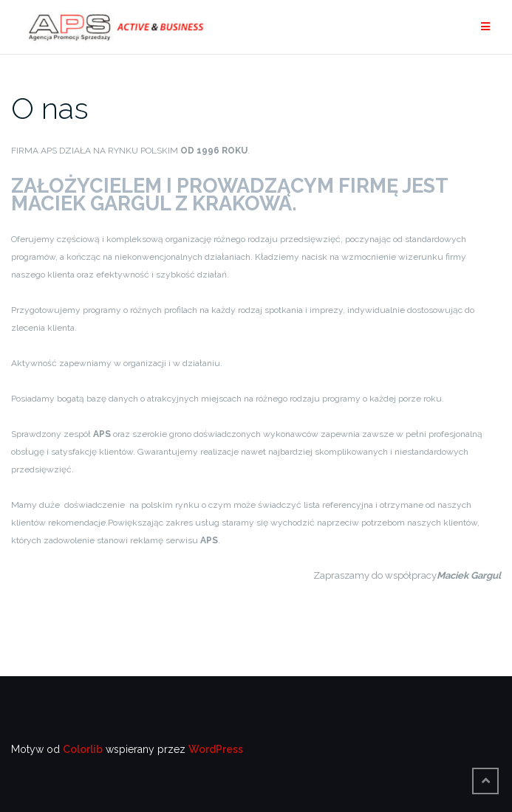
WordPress (216, 749)
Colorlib (83, 749)
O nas (50, 108)
